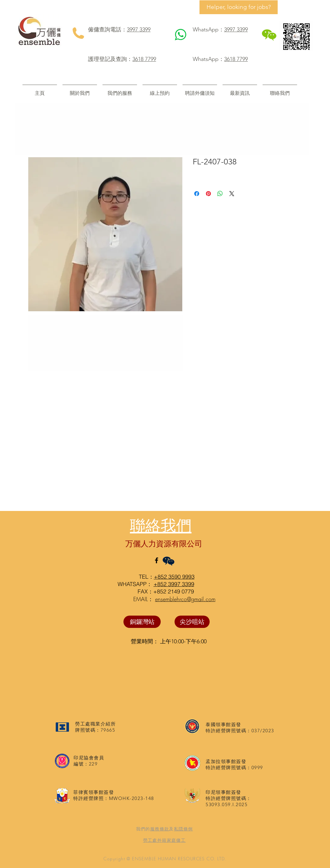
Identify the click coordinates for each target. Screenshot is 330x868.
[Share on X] (232, 194)
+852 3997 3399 (174, 584)
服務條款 (160, 829)
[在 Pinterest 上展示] (208, 194)
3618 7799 (144, 59)
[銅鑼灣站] (142, 622)
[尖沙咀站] (192, 622)
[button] (120, 90)
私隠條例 (183, 829)
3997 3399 (139, 30)
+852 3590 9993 (174, 577)
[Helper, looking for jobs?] (239, 7)
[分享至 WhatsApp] (220, 194)
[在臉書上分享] (197, 194)
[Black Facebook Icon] (157, 560)
